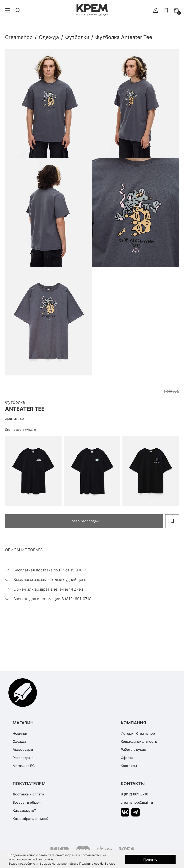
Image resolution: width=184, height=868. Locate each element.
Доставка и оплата (28, 794)
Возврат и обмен (27, 802)
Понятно (150, 859)
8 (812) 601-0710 (134, 794)
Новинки (20, 733)
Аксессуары (23, 749)
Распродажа (23, 758)
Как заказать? (24, 810)
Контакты (129, 766)
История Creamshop (138, 733)
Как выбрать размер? (31, 819)
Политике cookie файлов (97, 863)
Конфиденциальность (139, 741)
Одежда (19, 741)
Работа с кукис (133, 749)
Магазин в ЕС (24, 766)
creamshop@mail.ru (137, 802)
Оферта (127, 758)
